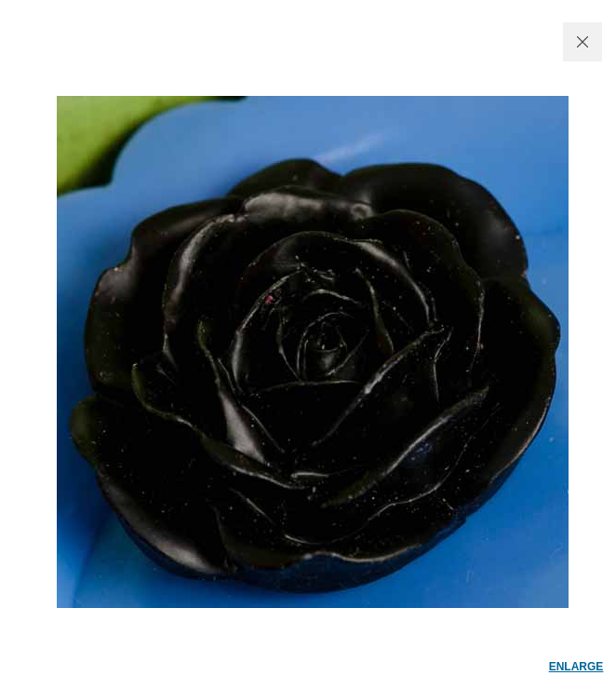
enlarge (576, 667)
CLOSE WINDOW (583, 42)
